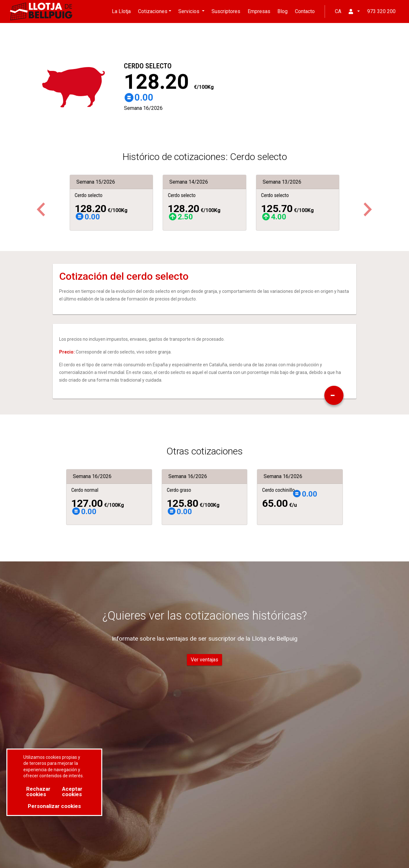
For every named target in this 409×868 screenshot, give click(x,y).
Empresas (259, 11)
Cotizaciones (153, 11)
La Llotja (121, 11)
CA (338, 11)
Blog (282, 11)
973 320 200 (381, 11)
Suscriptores (226, 11)
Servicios (189, 11)
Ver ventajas (204, 660)
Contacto (305, 11)
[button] (368, 209)
